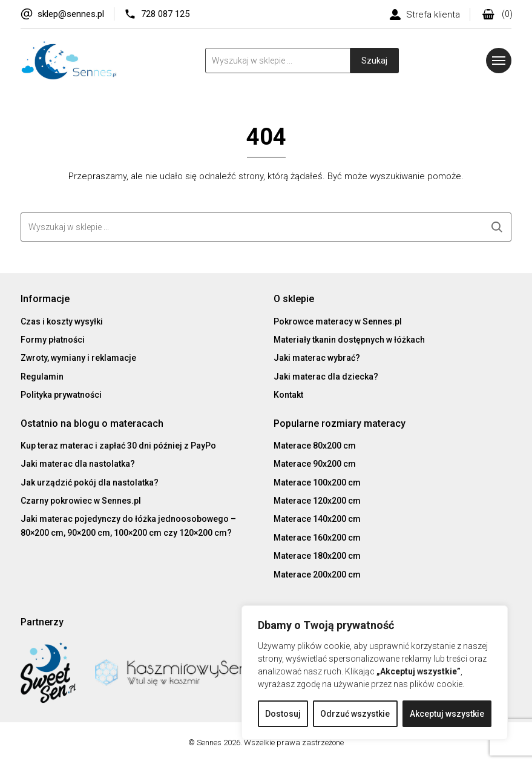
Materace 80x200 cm (315, 446)
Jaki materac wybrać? (317, 358)
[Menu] (499, 61)
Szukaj (374, 61)
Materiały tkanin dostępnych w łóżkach (349, 340)
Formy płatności (53, 340)
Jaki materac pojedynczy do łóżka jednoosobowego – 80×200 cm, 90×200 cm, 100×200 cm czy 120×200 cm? (128, 525)
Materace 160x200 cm (317, 538)
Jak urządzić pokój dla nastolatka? (90, 482)
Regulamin (42, 377)
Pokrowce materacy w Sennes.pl (338, 321)
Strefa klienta (433, 15)
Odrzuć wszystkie (355, 714)
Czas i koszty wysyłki (62, 321)
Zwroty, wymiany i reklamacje (78, 358)
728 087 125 (165, 14)
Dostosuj (283, 714)
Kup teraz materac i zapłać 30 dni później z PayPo (118, 446)
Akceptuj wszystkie (447, 714)
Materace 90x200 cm (315, 464)
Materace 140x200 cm (317, 519)
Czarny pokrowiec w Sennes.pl (81, 501)
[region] (375, 673)
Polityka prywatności (61, 395)
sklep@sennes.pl (71, 14)
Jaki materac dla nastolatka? (78, 464)
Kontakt (288, 395)
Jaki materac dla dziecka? (326, 377)
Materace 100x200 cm (317, 482)
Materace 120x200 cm (317, 501)
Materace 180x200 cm (317, 556)
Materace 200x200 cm (317, 575)
